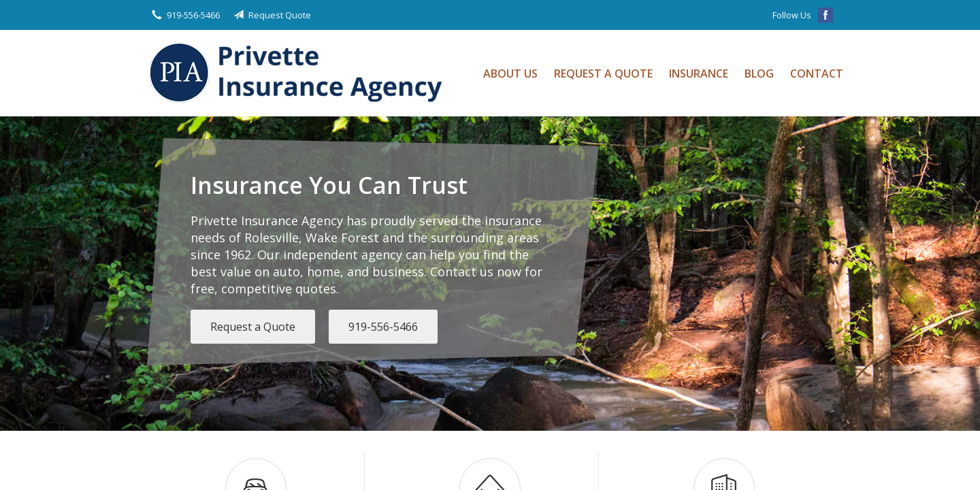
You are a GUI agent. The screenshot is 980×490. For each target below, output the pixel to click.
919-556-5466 (383, 327)
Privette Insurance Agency (300, 73)
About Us (510, 73)
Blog (759, 73)
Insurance (699, 73)
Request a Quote (603, 73)
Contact (817, 73)
